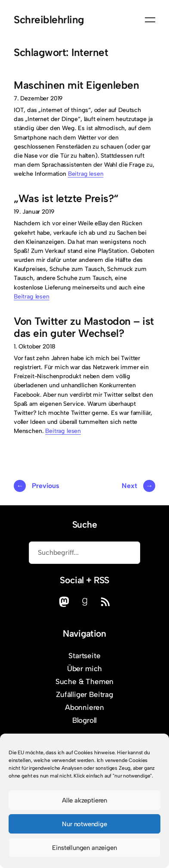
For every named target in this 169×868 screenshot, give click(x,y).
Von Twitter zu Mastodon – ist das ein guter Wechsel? (84, 327)
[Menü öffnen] (150, 20)
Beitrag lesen (86, 174)
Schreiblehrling (49, 20)
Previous (37, 486)
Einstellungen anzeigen (84, 848)
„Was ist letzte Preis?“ (66, 199)
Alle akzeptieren (84, 800)
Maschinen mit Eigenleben (76, 85)
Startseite (84, 656)
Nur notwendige (84, 824)
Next (138, 486)
